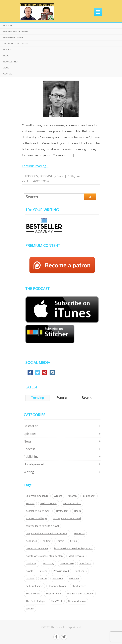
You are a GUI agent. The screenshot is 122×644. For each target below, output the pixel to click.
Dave (60, 176)
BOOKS (7, 50)
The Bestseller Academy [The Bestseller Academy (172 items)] (80, 594)
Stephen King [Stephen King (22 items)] (53, 594)
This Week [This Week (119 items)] (57, 601)
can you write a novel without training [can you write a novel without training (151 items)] (47, 533)
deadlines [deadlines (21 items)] (31, 541)
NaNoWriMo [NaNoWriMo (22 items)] (67, 564)
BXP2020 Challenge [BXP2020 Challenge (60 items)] (37, 518)
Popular (62, 397)
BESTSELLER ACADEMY (16, 32)
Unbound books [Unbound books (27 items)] (77, 601)
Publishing (31, 457)
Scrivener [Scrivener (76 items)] (74, 579)
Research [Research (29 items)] (58, 579)
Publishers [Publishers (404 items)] (81, 571)
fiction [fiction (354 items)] (74, 541)
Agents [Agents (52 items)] (58, 496)
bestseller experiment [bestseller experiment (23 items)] (38, 511)
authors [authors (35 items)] (30, 503)
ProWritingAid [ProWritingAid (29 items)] (61, 571)
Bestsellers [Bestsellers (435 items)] (62, 511)
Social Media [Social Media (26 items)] (33, 594)
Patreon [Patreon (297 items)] (43, 571)
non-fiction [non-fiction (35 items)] (85, 564)
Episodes (32, 176)
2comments (41, 181)
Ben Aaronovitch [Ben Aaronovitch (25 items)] (72, 503)
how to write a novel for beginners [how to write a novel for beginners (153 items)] (73, 549)
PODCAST (9, 26)
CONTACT (9, 74)
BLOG (6, 56)
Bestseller (31, 426)
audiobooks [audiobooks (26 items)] (89, 496)
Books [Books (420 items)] (78, 511)
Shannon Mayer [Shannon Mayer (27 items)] (57, 586)
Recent (87, 397)
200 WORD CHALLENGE (16, 44)
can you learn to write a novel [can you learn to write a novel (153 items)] (42, 526)
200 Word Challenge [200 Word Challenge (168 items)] (37, 496)
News (28, 441)
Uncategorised (34, 464)
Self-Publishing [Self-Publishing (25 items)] (34, 586)
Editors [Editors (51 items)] (60, 541)
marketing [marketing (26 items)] (32, 564)
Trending (37, 398)
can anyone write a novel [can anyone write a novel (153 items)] (67, 518)
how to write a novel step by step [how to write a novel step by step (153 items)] (44, 556)
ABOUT (7, 68)
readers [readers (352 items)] (30, 579)
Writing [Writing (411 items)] (30, 609)
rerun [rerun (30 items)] (44, 579)
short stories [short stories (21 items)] (79, 586)
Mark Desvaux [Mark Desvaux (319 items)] (76, 556)
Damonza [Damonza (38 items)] (79, 533)
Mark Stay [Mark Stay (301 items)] (49, 564)
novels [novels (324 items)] (29, 571)
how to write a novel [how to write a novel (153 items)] (37, 549)
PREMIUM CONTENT (14, 38)
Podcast (46, 176)
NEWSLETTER (11, 62)
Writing (29, 472)
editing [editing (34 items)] (47, 541)
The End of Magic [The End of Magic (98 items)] (36, 601)
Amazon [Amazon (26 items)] (72, 496)
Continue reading (34, 166)
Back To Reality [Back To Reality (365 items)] (49, 503)
